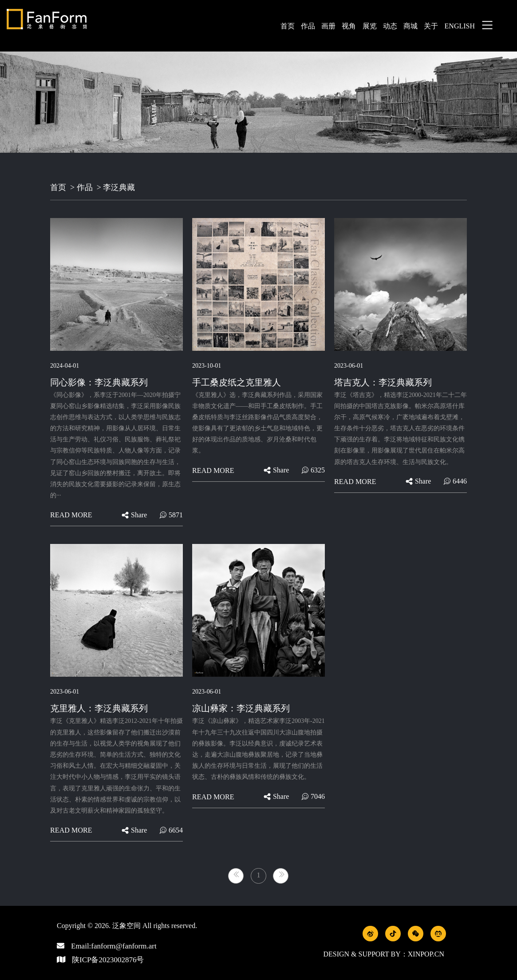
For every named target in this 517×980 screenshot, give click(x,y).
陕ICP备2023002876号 (108, 960)
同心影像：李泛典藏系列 (99, 382)
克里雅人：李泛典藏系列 (99, 708)
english (460, 26)
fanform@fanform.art (124, 946)
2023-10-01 (207, 366)
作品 (308, 26)
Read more (71, 515)
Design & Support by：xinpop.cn (384, 954)
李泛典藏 (119, 187)
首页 (288, 26)
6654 (171, 830)
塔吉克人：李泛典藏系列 (383, 382)
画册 (328, 26)
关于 (431, 26)
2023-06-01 (349, 366)
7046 (313, 796)
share (134, 515)
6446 (455, 481)
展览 (370, 26)
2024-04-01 (65, 366)
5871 (171, 515)
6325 (313, 470)
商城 (410, 26)
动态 (390, 26)
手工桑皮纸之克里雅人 (237, 382)
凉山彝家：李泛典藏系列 (241, 708)
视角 (349, 26)
